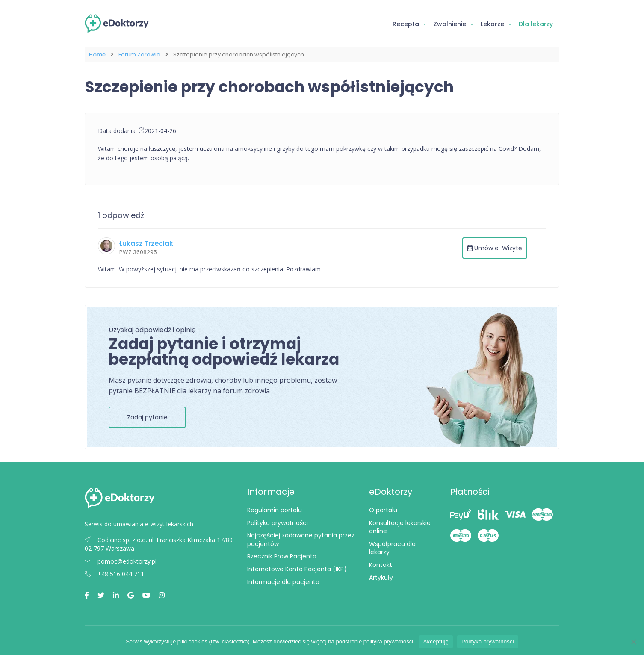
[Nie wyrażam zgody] (633, 642)
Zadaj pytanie (147, 417)
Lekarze (492, 24)
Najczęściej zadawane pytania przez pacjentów (301, 540)
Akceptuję (436, 642)
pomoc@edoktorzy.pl (121, 561)
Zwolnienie (450, 24)
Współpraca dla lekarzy (392, 548)
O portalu (383, 510)
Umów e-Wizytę (495, 248)
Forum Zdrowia (139, 55)
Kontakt (381, 565)
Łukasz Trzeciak (146, 243)
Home (97, 55)
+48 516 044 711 (114, 574)
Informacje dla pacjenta (283, 582)
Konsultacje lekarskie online (400, 527)
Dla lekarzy (536, 24)
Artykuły (381, 578)
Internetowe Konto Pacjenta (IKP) (297, 569)
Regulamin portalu (275, 510)
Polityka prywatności (278, 523)
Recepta (406, 24)
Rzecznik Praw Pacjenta (282, 556)
